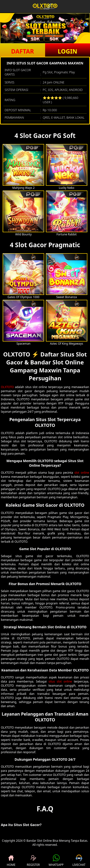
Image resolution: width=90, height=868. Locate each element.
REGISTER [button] (33, 861)
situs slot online (60, 681)
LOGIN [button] (68, 51)
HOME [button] (11, 861)
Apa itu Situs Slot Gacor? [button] (21, 825)
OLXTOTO (7, 387)
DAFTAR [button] (22, 51)
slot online (82, 473)
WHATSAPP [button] (56, 861)
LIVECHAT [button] (79, 861)
